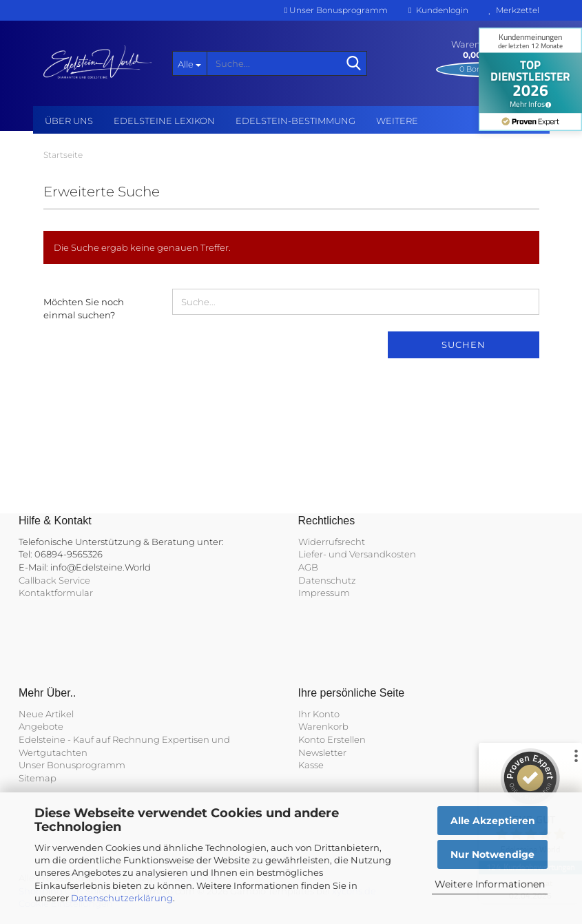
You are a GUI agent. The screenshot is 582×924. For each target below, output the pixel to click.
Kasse (311, 765)
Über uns (69, 121)
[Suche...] (189, 63)
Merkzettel (514, 10)
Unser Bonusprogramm (336, 10)
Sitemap (38, 778)
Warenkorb (323, 726)
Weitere (397, 121)
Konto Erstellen (332, 739)
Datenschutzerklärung (122, 898)
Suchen (464, 345)
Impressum (324, 593)
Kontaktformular (56, 593)
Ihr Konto (319, 714)
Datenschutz (327, 580)
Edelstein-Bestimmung (295, 121)
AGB (308, 567)
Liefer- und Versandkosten (357, 554)
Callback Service (54, 580)
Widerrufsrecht (332, 542)
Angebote (41, 726)
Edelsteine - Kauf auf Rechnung (89, 739)
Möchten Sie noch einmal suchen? (84, 308)
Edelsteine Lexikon (164, 121)
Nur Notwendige (492, 854)
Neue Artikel (46, 714)
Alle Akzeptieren (493, 821)
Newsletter (322, 752)
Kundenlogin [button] (438, 10)
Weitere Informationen (490, 884)
